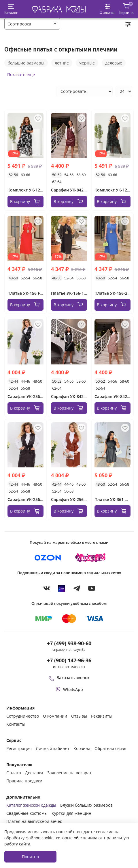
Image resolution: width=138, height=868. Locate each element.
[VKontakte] (47, 588)
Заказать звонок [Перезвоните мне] (69, 678)
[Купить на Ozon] (48, 558)
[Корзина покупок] (126, 9)
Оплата (14, 773)
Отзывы (79, 716)
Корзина (82, 748)
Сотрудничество (23, 716)
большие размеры (26, 63)
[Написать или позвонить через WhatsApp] (69, 689)
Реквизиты (102, 716)
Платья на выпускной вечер (34, 821)
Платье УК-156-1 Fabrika (75, 293)
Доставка (34, 773)
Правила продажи (24, 781)
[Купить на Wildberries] (90, 558)
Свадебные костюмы (27, 813)
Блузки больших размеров (86, 805)
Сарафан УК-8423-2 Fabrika (78, 190)
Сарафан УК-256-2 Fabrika (77, 499)
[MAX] (62, 588)
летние (62, 63)
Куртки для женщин (71, 813)
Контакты (16, 724)
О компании (55, 716)
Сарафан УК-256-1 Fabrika (33, 499)
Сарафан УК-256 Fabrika (32, 396)
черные (87, 63)
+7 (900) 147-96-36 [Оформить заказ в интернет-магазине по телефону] (69, 660)
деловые (114, 63)
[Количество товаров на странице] (124, 91)
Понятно (30, 857)
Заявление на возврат (69, 773)
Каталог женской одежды (31, 805)
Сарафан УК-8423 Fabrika (76, 396)
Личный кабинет (53, 748)
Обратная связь (110, 748)
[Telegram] (77, 588)
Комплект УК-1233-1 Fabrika (36, 190)
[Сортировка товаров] (84, 91)
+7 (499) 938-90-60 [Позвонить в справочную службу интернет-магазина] (69, 643)
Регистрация (19, 748)
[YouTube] (92, 588)
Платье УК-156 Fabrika (30, 293)
